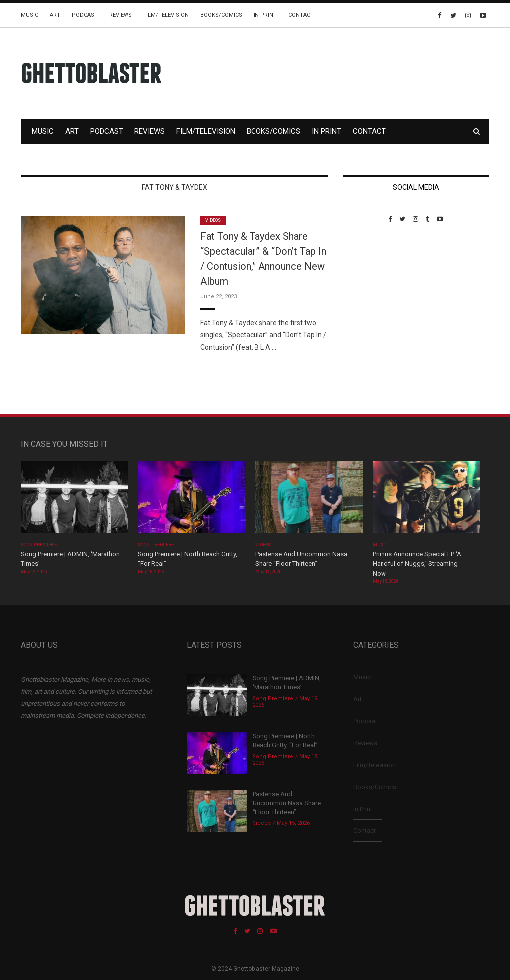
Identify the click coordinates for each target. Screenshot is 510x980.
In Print (265, 15)
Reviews (121, 15)
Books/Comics (221, 15)
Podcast (85, 15)
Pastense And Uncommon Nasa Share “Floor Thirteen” (287, 803)
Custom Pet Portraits (372, 291)
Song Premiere (39, 545)
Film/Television (166, 15)
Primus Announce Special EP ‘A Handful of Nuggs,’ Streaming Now (417, 564)
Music (30, 15)
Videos (213, 220)
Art (55, 15)
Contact (301, 15)
